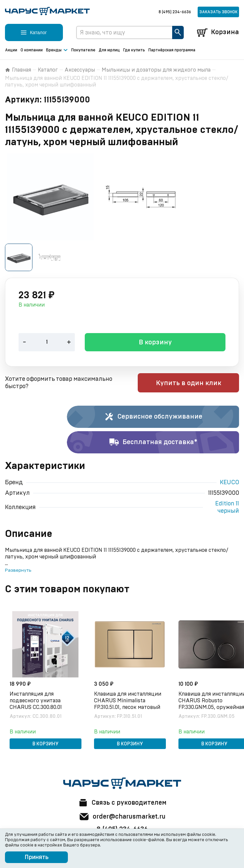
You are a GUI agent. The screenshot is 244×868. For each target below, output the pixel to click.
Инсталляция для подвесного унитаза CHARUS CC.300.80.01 (36, 701)
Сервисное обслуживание (153, 417)
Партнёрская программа (172, 50)
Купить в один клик (197, 383)
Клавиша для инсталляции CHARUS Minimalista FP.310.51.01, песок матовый (128, 701)
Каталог (48, 70)
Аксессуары (80, 70)
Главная (18, 70)
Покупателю (83, 50)
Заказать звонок (218, 12)
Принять (37, 857)
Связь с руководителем (122, 803)
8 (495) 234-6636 (175, 12)
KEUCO (229, 483)
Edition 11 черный (227, 508)
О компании (32, 50)
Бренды (57, 50)
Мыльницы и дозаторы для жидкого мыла (156, 70)
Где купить (134, 50)
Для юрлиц (109, 50)
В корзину (155, 343)
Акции (11, 50)
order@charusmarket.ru (122, 817)
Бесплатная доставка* (153, 443)
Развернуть (18, 571)
